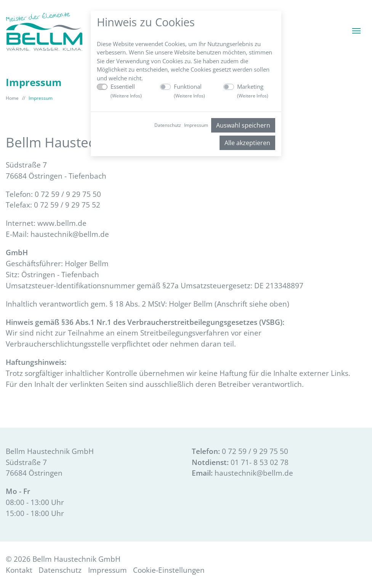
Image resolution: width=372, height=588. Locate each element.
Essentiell (126, 91)
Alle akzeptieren (247, 143)
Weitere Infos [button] (126, 96)
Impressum (196, 125)
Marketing (253, 91)
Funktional (189, 91)
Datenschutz (168, 125)
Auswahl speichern (243, 125)
